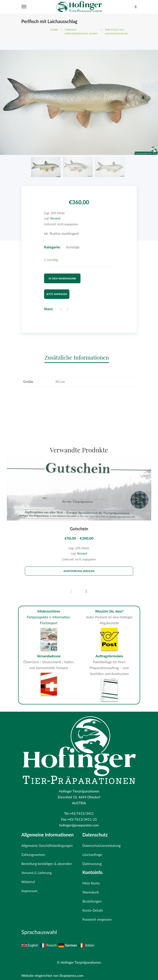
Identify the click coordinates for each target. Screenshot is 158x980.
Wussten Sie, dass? (109, 608)
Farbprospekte (38, 614)
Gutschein (79, 526)
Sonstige (73, 247)
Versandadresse (49, 653)
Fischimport (49, 620)
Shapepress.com (71, 972)
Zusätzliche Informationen (77, 354)
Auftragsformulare (109, 653)
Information (61, 614)
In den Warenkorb (62, 277)
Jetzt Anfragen (57, 291)
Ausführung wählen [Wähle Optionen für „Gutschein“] (79, 568)
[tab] (79, 354)
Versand (55, 218)
